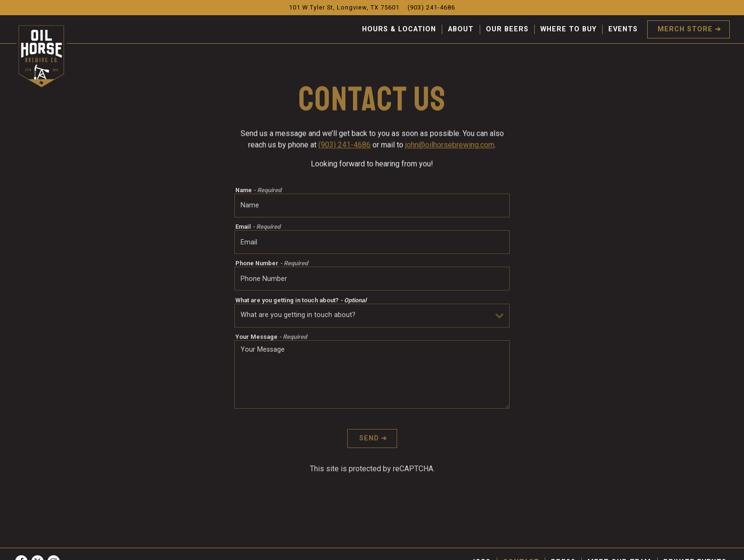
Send (369, 440)
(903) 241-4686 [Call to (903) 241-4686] (431, 7)
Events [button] (623, 29)
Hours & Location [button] (399, 29)
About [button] (461, 29)
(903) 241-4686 (344, 146)
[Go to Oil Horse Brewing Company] (344, 7)
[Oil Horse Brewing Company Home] (42, 56)
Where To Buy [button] (568, 29)
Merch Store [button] (685, 29)
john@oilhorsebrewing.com (450, 146)
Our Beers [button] (507, 29)
